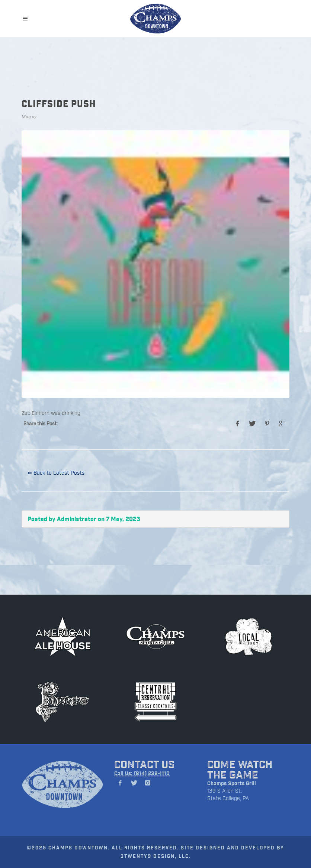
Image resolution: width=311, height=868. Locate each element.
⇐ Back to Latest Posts (56, 473)
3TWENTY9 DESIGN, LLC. (156, 856)
